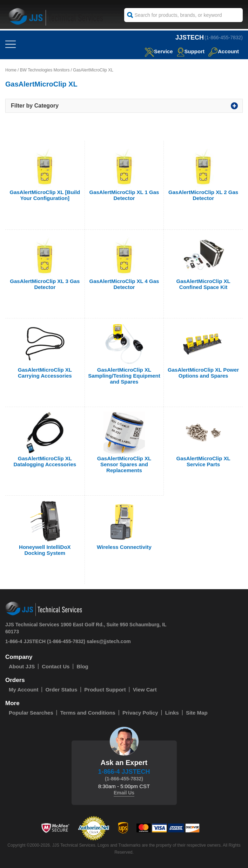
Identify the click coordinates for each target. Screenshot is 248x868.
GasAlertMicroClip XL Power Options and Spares (203, 373)
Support (191, 51)
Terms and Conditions (88, 713)
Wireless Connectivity (124, 547)
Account (224, 51)
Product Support (105, 690)
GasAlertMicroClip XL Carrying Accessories (45, 373)
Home (11, 70)
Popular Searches (31, 713)
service (159, 51)
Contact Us (56, 666)
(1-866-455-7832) (224, 37)
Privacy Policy (140, 713)
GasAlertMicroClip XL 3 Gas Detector (45, 284)
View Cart (145, 690)
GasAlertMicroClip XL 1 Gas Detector (124, 195)
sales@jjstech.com (109, 641)
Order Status (61, 690)
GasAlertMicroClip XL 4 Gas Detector (124, 284)
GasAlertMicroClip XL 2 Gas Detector (203, 195)
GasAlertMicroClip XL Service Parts (203, 461)
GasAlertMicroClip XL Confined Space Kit (203, 284)
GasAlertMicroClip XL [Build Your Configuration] (45, 195)
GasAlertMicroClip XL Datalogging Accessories (45, 461)
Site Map (197, 713)
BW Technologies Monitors (45, 70)
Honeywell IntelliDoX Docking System (45, 550)
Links (172, 713)
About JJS (22, 666)
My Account (24, 690)
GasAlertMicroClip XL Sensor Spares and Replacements (124, 464)
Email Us (124, 793)
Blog (82, 666)
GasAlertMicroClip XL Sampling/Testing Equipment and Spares (124, 376)
